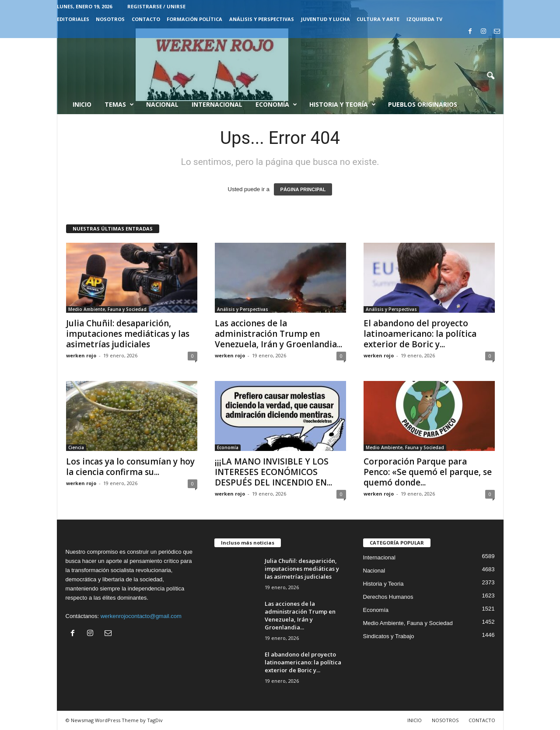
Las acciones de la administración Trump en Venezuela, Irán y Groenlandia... (278, 334)
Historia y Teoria (383, 584)
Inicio (82, 104)
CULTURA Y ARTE (378, 19)
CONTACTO (146, 19)
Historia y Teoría (343, 105)
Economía (276, 105)
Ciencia (76, 447)
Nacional (162, 104)
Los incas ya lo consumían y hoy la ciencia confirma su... (130, 467)
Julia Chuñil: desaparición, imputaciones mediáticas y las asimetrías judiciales (128, 334)
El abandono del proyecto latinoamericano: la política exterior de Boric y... (420, 334)
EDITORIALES (73, 19)
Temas (119, 105)
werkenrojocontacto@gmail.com (141, 616)
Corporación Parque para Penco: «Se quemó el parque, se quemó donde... (428, 472)
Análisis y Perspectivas (262, 19)
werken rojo (81, 355)
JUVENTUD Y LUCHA (325, 19)
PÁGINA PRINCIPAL (303, 189)
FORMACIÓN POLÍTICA (194, 19)
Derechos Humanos (388, 597)
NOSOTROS (110, 19)
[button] (490, 76)
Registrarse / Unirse (156, 6)
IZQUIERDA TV (424, 19)
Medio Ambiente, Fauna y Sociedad (107, 309)
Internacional (217, 104)
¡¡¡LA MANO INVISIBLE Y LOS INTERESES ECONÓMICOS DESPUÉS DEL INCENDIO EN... (273, 472)
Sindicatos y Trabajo (389, 636)
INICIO (415, 720)
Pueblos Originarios (423, 104)
